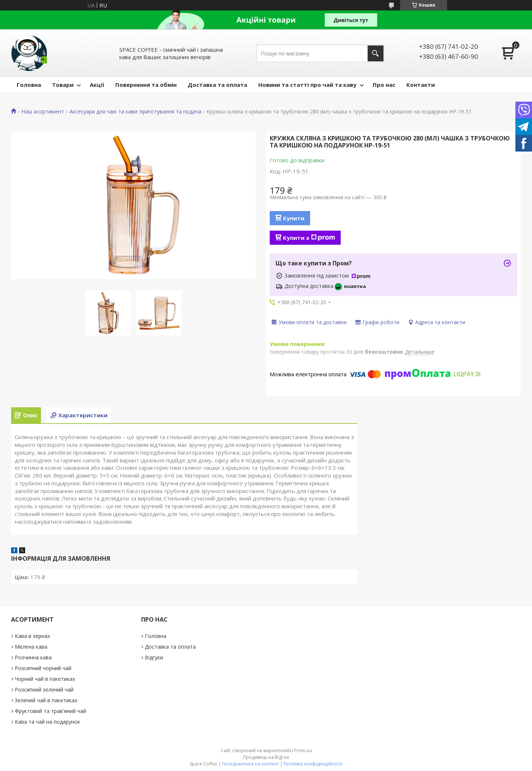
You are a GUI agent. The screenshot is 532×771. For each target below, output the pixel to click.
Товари (63, 85)
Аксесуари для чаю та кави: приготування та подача (135, 112)
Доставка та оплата (217, 85)
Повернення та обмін (146, 85)
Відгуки (154, 657)
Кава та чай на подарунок (47, 722)
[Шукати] (376, 53)
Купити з (309, 238)
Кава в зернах (32, 636)
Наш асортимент (43, 112)
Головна (29, 85)
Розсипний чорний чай (43, 668)
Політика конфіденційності (313, 764)
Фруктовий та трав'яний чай (50, 711)
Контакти (421, 85)
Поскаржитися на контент (250, 764)
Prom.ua (303, 750)
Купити (294, 218)
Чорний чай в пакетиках (45, 679)
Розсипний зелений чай (44, 690)
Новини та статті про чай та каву (307, 85)
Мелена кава (31, 647)
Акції (97, 85)
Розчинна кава (33, 657)
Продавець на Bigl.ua (266, 757)
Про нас (384, 85)
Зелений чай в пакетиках (46, 700)
